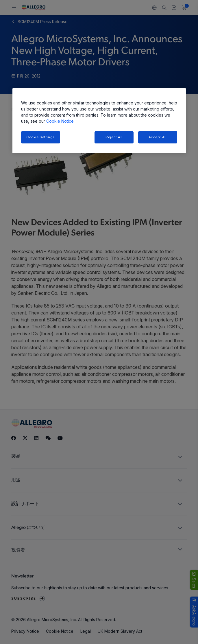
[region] (99, 121)
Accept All (158, 137)
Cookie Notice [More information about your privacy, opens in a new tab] (60, 121)
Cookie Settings (40, 137)
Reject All (114, 137)
